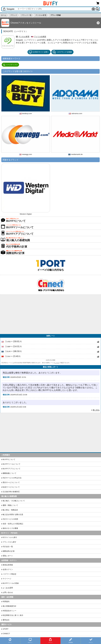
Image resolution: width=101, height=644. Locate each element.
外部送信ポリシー (9, 611)
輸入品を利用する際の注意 (13, 515)
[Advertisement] (50, 314)
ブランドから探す (9, 542)
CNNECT (6, 634)
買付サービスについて (11, 482)
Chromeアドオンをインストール (26, 23)
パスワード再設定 (9, 574)
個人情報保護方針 (9, 606)
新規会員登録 (8, 565)
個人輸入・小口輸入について (14, 501)
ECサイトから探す (10, 537)
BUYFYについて (9, 459)
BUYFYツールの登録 (11, 583)
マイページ (7, 579)
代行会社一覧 (8, 547)
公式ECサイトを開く (39, 52)
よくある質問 (8, 588)
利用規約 (6, 601)
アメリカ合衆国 (40, 37)
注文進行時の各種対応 (11, 492)
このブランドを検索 (62, 52)
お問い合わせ (8, 592)
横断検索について (9, 473)
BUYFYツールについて (12, 464)
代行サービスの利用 (10, 519)
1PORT (6, 629)
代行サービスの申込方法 (12, 478)
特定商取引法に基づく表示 (13, 615)
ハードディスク (10, 65)
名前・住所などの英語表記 (13, 524)
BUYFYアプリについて (12, 469)
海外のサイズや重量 (10, 528)
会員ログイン (8, 569)
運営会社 (6, 620)
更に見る (96, 410)
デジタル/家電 (24, 37)
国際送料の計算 (9, 551)
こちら (57, 363)
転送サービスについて (11, 487)
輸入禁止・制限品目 (10, 510)
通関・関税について (10, 505)
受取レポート (8, 556)
